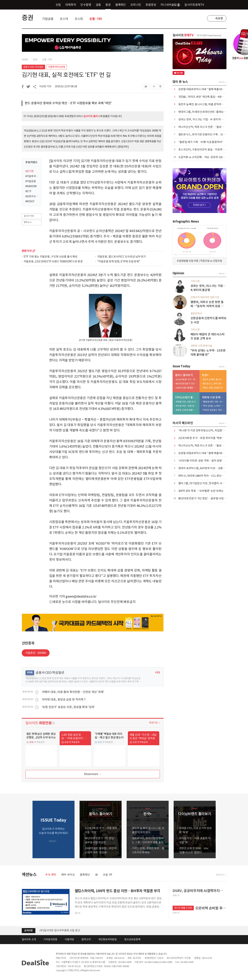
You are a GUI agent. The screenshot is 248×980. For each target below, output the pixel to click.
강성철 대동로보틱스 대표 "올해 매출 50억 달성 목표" (208, 89)
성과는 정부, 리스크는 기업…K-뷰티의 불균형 (204, 119)
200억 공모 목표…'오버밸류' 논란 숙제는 (201, 491)
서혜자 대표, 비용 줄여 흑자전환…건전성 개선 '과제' (73, 692)
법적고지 (86, 939)
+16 (157, 672)
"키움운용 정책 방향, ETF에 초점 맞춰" (119, 262)
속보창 (219, 18)
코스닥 (64, 19)
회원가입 (153, 723)
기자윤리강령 (50, 939)
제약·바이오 (68, 875)
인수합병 (86, 5)
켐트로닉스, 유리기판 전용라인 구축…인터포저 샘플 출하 (210, 134)
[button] (223, 829)
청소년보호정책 (132, 939)
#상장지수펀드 (32, 196)
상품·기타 (96, 19)
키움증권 (36, 653)
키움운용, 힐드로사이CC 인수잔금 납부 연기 (122, 257)
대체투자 (71, 5)
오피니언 (136, 5)
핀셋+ (205, 375)
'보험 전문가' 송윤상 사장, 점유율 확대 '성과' (68, 707)
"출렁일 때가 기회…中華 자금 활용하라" (201, 142)
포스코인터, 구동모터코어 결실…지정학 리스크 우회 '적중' (211, 150)
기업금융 (48, 19)
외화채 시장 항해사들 (213, 397)
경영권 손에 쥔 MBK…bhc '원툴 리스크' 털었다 (187, 410)
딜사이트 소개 (29, 939)
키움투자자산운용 (57, 67)
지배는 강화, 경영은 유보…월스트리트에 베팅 (214, 388)
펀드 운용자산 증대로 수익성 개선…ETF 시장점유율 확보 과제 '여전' (68, 103)
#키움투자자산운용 (32, 176)
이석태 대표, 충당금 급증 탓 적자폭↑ (64, 699)
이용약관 (69, 939)
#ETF (28, 191)
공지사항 (28, 931)
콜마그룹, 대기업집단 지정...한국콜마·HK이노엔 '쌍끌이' (210, 483)
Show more (93, 774)
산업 (58, 5)
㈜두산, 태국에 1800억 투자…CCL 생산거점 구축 (205, 476)
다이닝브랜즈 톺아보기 (186, 397)
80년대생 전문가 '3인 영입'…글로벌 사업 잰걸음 (187, 384)
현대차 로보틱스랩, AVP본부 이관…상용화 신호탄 (206, 468)
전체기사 (220, 875)
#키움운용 (31, 181)
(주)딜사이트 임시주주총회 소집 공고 (60, 930)
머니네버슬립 (170, 5)
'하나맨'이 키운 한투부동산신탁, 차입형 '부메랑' (205, 430)
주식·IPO (51, 875)
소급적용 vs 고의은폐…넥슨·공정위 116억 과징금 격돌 (208, 157)
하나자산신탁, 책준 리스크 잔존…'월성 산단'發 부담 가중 (210, 127)
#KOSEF (30, 201)
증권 (108, 5)
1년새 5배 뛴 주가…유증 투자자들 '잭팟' (187, 379)
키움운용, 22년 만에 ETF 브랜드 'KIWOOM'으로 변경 (53, 262)
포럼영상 (151, 5)
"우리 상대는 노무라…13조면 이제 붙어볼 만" (214, 406)
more (34, 251)
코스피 (79, 19)
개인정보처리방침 (107, 939)
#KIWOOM (31, 186)
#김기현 (29, 171)
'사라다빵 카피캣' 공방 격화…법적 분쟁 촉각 (203, 461)
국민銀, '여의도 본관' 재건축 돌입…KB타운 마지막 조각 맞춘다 (213, 97)
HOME (25, 60)
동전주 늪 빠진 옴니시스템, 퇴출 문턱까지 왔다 (204, 104)
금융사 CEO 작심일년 (33, 67)
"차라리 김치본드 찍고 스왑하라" (214, 410)
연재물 (30, 672)
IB (97, 875)
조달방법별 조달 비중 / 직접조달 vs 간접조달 (199, 261)
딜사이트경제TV (196, 5)
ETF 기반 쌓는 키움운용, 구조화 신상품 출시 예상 (51, 257)
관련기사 (27, 251)
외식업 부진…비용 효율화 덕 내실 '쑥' (187, 406)
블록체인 (121, 5)
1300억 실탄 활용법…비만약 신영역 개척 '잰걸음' (187, 388)
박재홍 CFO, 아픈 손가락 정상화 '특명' (187, 402)
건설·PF (108, 875)
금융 (98, 5)
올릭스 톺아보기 (184, 375)
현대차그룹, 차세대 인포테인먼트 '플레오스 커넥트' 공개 (209, 112)
